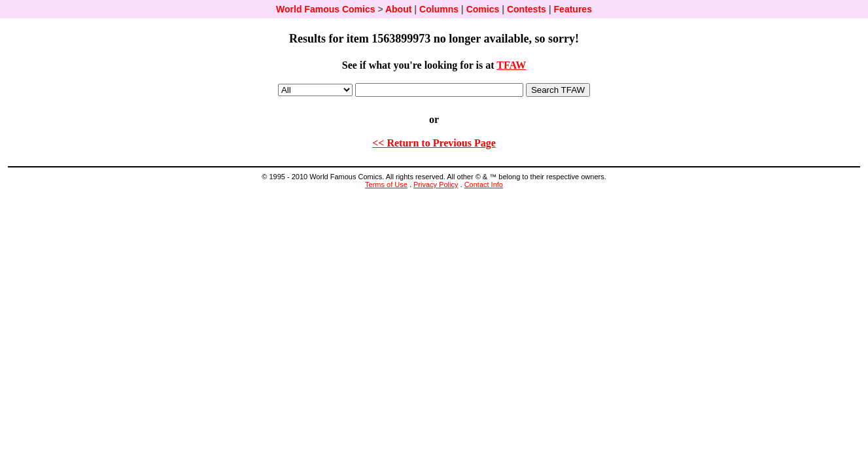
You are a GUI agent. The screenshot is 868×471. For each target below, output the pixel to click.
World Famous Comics (325, 9)
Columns (439, 9)
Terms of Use (386, 184)
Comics (483, 9)
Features (573, 9)
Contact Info (484, 184)
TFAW (511, 65)
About (398, 9)
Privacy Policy (436, 184)
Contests (527, 9)
